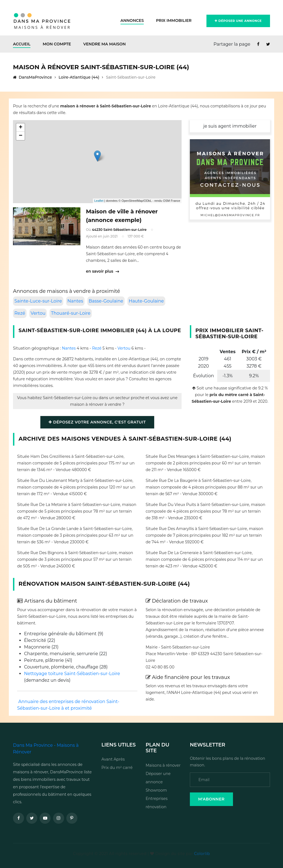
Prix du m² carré (117, 768)
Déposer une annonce (238, 21)
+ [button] (21, 128)
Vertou (38, 313)
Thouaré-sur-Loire (71, 313)
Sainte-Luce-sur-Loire (38, 301)
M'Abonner (211, 799)
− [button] (21, 136)
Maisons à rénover (163, 765)
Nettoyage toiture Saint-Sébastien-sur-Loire (72, 674)
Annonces (132, 20)
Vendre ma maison (104, 44)
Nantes (75, 301)
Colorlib (202, 854)
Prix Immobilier (174, 20)
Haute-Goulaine (146, 301)
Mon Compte (57, 44)
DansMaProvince (32, 77)
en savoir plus (102, 271)
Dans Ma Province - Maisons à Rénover (46, 749)
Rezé (20, 313)
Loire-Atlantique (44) (79, 77)
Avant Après (113, 759)
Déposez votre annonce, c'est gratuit (97, 422)
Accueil (22, 44)
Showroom (156, 790)
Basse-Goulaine (106, 301)
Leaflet (99, 201)
